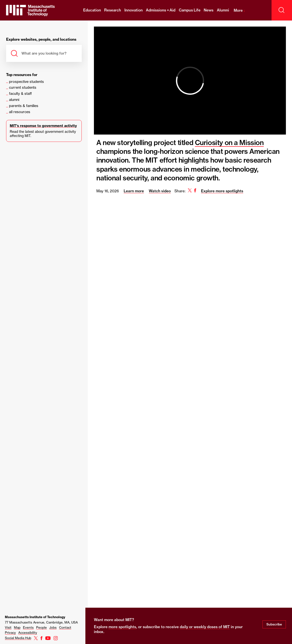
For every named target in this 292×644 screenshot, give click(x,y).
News (209, 10)
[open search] (282, 10)
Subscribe (274, 624)
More (239, 10)
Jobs (53, 627)
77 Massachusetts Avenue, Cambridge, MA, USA (41, 622)
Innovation (134, 10)
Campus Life (190, 10)
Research (113, 10)
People (41, 627)
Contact (65, 627)
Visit (8, 627)
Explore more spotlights (222, 191)
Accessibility (28, 633)
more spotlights (122, 627)
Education (92, 10)
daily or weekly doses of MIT (205, 627)
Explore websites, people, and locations (41, 40)
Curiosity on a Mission (229, 142)
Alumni (223, 10)
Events (28, 627)
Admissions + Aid (161, 10)
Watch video (160, 191)
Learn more (134, 191)
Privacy (10, 633)
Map (17, 627)
